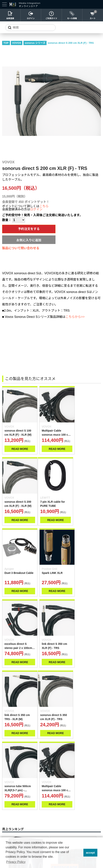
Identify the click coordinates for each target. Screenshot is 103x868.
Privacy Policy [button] (16, 862)
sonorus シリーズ (35, 43)
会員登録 (10, 18)
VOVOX (17, 43)
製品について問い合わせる (21, 248)
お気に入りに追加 (29, 240)
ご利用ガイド (51, 18)
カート (93, 18)
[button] (79, 853)
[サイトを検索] (30, 28)
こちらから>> (75, 317)
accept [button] (90, 853)
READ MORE (18, 445)
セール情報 (72, 18)
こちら (44, 206)
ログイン (31, 18)
